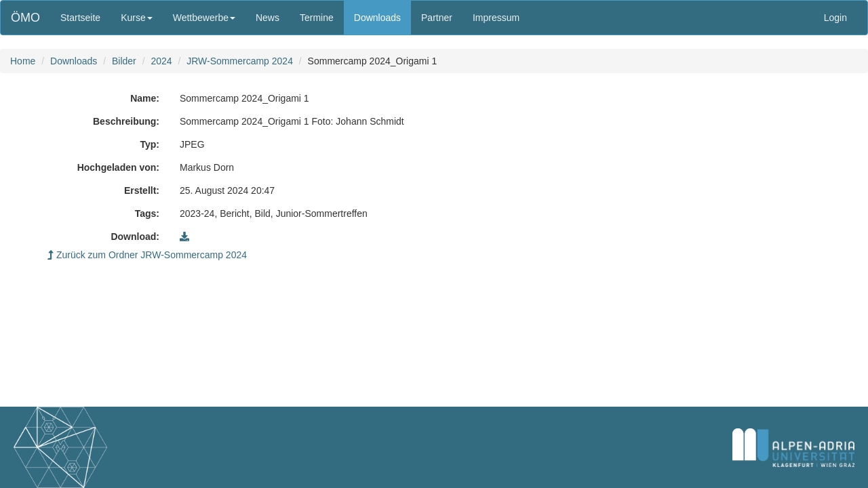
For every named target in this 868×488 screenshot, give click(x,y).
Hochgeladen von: (118, 167)
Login (835, 18)
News (268, 18)
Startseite (80, 18)
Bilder (124, 61)
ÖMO (25, 18)
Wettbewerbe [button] (204, 18)
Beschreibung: (126, 121)
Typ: (150, 144)
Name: (145, 98)
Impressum (496, 18)
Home (23, 61)
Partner (437, 18)
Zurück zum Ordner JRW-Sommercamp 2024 (147, 255)
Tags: (147, 213)
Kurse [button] (137, 18)
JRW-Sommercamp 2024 (240, 61)
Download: (135, 237)
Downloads (377, 18)
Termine (317, 18)
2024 (161, 61)
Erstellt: (142, 190)
